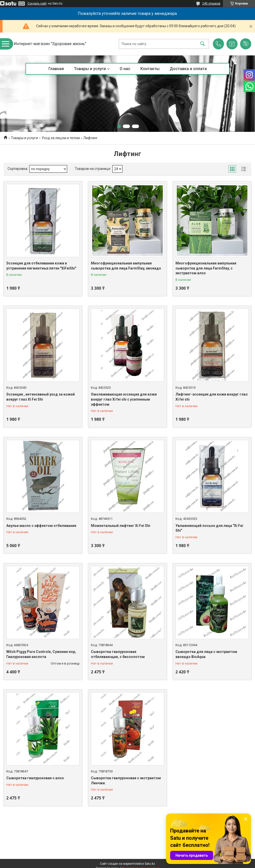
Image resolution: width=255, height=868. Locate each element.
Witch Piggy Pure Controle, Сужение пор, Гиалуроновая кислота (41, 654)
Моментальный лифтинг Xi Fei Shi (121, 526)
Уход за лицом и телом (61, 138)
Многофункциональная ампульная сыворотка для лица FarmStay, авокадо (126, 266)
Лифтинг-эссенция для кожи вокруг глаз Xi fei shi (212, 397)
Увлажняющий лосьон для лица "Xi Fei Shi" (209, 528)
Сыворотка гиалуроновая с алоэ (35, 778)
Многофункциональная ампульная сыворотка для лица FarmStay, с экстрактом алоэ (206, 268)
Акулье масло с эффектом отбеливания (41, 526)
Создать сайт (37, 4)
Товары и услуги (90, 69)
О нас (125, 69)
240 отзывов (211, 4)
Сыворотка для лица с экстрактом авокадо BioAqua (206, 654)
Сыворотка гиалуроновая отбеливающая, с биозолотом (118, 654)
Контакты (150, 69)
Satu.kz (150, 864)
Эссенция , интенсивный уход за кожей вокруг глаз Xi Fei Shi (41, 397)
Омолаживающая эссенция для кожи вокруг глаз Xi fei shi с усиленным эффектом (124, 399)
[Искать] (202, 44)
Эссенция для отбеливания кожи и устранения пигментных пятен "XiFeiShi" (41, 266)
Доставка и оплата (188, 69)
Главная (56, 69)
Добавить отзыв (246, 44)
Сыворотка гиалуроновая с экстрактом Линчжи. (126, 781)
